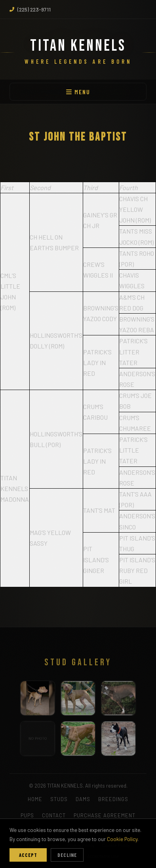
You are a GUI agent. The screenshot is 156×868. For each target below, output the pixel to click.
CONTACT (54, 815)
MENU (78, 92)
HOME (35, 799)
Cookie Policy (122, 839)
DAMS (83, 799)
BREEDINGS (113, 799)
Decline (67, 855)
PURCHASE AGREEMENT (105, 815)
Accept (28, 855)
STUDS (59, 799)
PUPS (27, 815)
